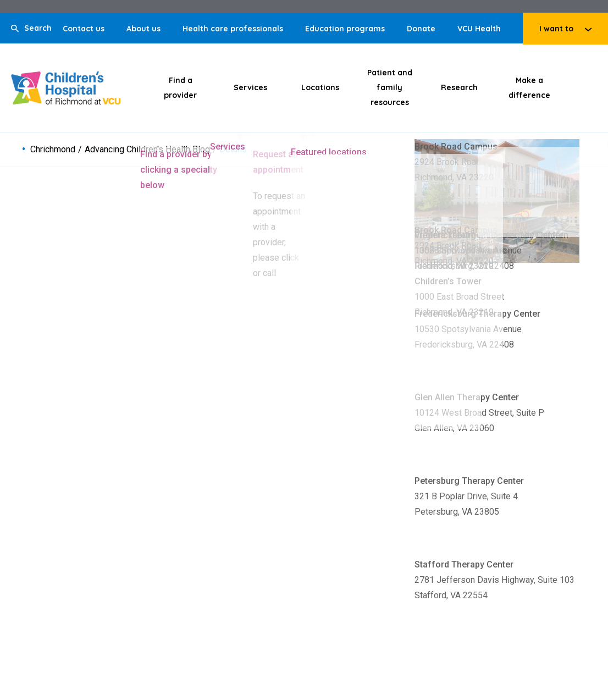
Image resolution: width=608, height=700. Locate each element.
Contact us (84, 29)
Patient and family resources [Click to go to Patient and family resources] (390, 87)
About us (143, 29)
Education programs (345, 29)
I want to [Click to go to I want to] (556, 29)
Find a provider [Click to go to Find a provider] (180, 88)
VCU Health (479, 29)
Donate (421, 29)
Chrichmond (53, 150)
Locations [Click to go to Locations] (320, 87)
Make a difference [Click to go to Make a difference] (529, 88)
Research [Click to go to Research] (459, 87)
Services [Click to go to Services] (250, 87)
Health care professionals (233, 29)
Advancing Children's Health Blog (147, 150)
